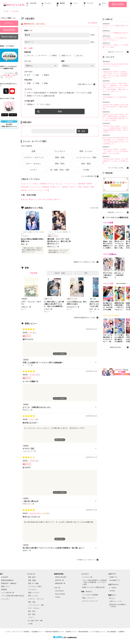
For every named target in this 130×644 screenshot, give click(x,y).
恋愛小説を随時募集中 (121, 284)
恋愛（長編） (32, 580)
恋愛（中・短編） (34, 583)
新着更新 (4, 590)
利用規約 (26, 632)
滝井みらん (33, 200)
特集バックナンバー (89, 598)
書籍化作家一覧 (60, 583)
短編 (44, 83)
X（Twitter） (113, 588)
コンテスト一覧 (87, 577)
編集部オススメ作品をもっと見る (85, 262)
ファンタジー (60, 152)
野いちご (112, 598)
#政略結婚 (45, 187)
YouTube (112, 591)
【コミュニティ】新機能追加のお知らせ (115, 33)
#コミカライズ (35, 187)
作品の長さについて (85, 84)
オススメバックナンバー (90, 601)
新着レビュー (5, 587)
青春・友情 (60, 158)
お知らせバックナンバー (116, 52)
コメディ (33, 170)
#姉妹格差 (44, 184)
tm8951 (33, 461)
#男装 (80, 187)
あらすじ (78, 56)
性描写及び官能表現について (55, 632)
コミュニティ (5, 599)
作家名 (53, 56)
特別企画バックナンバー (116, 212)
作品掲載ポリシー (37, 632)
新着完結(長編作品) (7, 580)
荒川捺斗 (33, 375)
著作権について (71, 632)
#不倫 (47, 190)
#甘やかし (73, 187)
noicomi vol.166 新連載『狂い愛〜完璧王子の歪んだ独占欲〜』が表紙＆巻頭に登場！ (115, 107)
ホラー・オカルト (33, 164)
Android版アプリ (115, 580)
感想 (63, 61)
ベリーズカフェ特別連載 (90, 595)
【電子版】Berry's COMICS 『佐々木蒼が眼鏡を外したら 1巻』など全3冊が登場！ (115, 161)
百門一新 (41, 200)
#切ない (36, 184)
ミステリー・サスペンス (34, 158)
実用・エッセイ (86, 152)
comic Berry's (59, 591)
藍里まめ (24, 200)
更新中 (45, 75)
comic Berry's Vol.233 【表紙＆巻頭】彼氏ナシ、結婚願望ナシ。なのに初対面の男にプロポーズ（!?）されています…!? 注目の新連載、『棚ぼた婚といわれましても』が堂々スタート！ (116, 87)
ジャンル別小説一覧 (89, 176)
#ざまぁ (51, 184)
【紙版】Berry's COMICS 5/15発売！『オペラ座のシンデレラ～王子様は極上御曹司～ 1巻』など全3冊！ (115, 151)
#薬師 (92, 187)
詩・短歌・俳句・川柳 (60, 170)
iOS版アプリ (113, 577)
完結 (36, 75)
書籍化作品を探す (116, 347)
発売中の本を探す (61, 577)
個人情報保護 (112, 632)
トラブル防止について (98, 632)
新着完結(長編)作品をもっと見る (85, 318)
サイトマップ (17, 632)
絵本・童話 (86, 164)
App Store (5, 115)
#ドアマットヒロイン (36, 190)
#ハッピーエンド (70, 184)
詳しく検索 (28, 48)
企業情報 (121, 632)
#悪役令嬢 (25, 187)
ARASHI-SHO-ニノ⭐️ (38, 513)
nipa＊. (32, 419)
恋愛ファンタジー (34, 593)
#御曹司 (89, 184)
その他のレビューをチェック (86, 560)
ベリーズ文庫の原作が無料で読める (13, 596)
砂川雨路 (49, 200)
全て (27, 75)
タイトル (29, 56)
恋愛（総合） (32, 577)
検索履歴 (93, 23)
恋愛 (33, 152)
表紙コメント (65, 56)
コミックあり (44, 104)
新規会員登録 (118, 4)
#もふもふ (59, 184)
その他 (86, 170)
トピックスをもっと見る (116, 168)
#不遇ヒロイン (56, 187)
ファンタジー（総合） (35, 587)
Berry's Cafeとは (9, 37)
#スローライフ (26, 184)
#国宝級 (65, 187)
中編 (36, 83)
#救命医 (86, 187)
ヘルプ (8, 632)
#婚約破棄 (81, 184)
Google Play (13, 115)
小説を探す (5, 577)
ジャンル (28, 61)
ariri (31, 333)
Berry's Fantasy (60, 594)
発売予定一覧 (59, 580)
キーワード (41, 56)
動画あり (29, 104)
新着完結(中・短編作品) (9, 583)
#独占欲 (24, 190)
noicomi (58, 597)
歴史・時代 (60, 164)
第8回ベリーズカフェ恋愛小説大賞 (39, 96)
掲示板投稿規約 (83, 632)
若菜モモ (57, 200)
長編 (27, 83)
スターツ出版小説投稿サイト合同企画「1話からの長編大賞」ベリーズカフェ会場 (58, 93)
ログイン (104, 4)
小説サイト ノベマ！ (116, 602)
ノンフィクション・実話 (86, 158)
